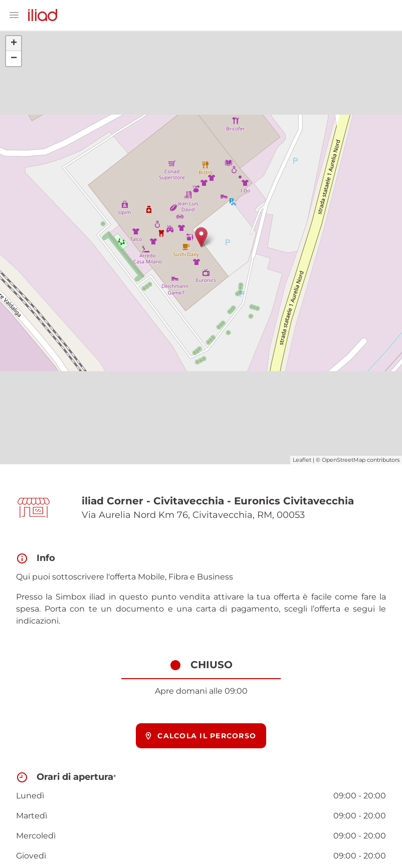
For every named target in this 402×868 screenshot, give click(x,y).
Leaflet (302, 460)
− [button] (14, 59)
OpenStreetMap (344, 460)
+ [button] (14, 44)
